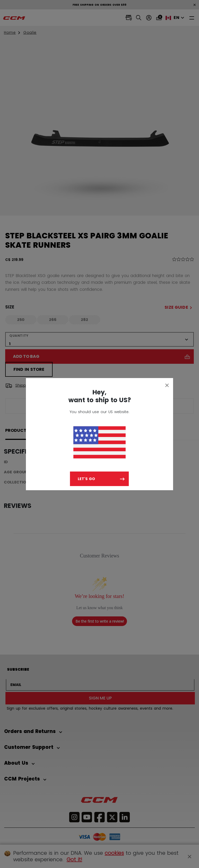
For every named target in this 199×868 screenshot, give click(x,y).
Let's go (86, 479)
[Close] (167, 385)
